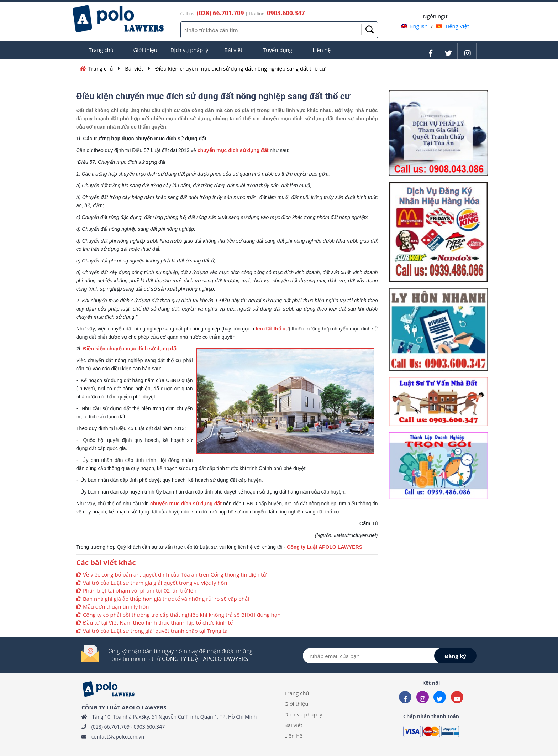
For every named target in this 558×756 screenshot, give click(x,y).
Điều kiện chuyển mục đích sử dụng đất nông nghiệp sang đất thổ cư (240, 68)
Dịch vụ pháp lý (189, 50)
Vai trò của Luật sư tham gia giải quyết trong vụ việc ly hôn (155, 583)
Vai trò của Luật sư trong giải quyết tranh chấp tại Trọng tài (156, 631)
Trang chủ (101, 50)
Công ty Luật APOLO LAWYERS (325, 547)
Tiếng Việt (452, 26)
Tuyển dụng (278, 50)
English (414, 26)
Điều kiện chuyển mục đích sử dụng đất (131, 349)
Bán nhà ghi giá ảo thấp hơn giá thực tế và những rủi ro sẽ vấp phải (166, 599)
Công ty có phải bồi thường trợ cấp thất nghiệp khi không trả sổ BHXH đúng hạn (182, 615)
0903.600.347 (149, 727)
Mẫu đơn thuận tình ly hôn (116, 606)
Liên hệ (322, 50)
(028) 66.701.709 (110, 727)
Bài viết (234, 50)
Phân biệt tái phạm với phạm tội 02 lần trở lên (140, 590)
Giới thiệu (145, 50)
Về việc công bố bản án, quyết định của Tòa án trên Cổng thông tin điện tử (175, 574)
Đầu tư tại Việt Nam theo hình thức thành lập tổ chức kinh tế (158, 622)
